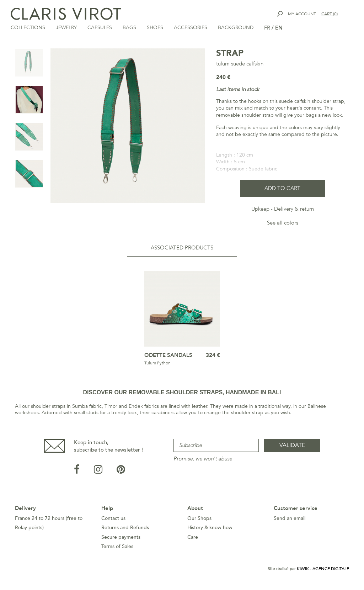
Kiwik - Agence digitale (323, 569)
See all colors (283, 223)
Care (193, 538)
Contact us (113, 519)
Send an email (290, 519)
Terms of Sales (117, 547)
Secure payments (121, 538)
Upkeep (260, 210)
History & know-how (210, 528)
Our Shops (199, 519)
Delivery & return (294, 210)
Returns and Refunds (125, 528)
